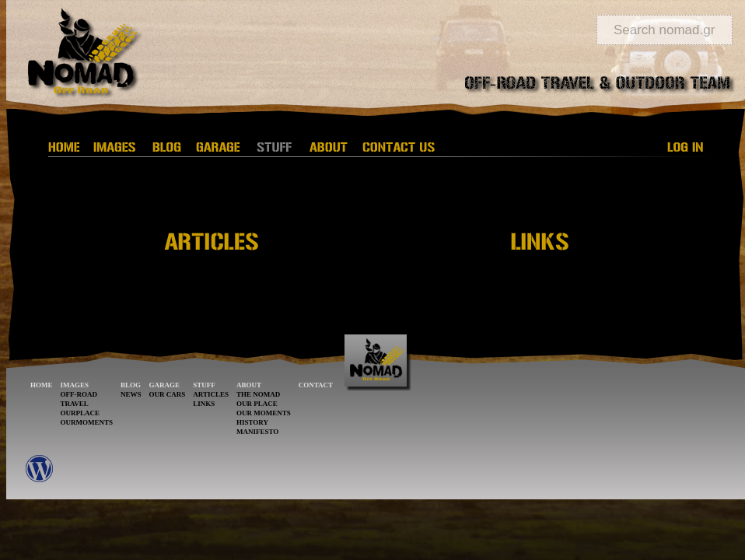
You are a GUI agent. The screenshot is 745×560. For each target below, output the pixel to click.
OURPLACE (80, 413)
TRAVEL (75, 404)
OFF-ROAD (79, 394)
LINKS (204, 404)
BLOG (131, 385)
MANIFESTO (257, 432)
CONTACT (316, 385)
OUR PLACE (257, 404)
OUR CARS (168, 394)
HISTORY (252, 422)
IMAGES (75, 385)
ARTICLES (211, 394)
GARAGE (165, 385)
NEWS (131, 394)
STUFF (204, 385)
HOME (42, 385)
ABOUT (249, 385)
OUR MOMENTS (264, 413)
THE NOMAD (258, 394)
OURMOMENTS (87, 422)
